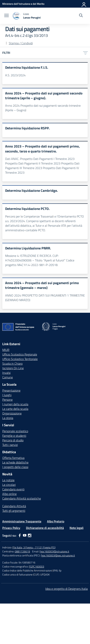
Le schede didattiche (15, 462)
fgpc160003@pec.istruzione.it (58, 555)
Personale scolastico (15, 431)
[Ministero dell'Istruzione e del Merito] (23, 4)
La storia (8, 418)
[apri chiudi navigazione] (6, 16)
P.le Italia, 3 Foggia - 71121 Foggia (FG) (34, 547)
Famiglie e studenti (14, 436)
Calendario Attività (14, 506)
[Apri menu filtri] (85, 53)
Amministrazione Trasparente (22, 521)
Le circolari (9, 485)
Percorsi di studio (13, 440)
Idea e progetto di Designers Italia (66, 589)
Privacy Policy (11, 528)
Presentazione (11, 390)
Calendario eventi (13, 489)
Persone (7, 400)
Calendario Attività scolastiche (22, 498)
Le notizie (8, 480)
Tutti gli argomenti (14, 511)
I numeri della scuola (15, 404)
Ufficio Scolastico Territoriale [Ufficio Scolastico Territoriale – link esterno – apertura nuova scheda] (20, 359)
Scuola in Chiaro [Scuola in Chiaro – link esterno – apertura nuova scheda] (12, 364)
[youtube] (25, 535)
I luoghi (7, 395)
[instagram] (30, 535)
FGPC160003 (36, 566)
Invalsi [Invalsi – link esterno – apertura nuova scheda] (6, 373)
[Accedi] (84, 4)
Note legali (77, 528)
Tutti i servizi (10, 445)
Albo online (9, 494)
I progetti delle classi (15, 467)
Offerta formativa (13, 458)
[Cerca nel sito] (81, 16)
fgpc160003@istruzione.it (54, 551)
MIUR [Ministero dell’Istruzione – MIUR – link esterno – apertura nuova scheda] (6, 350)
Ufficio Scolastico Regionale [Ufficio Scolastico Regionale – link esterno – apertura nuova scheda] (20, 354)
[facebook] (20, 535)
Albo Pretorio (56, 521)
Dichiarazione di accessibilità (45, 528)
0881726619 (22, 551)
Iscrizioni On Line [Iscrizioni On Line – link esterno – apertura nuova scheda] (13, 368)
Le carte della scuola (15, 409)
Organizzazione (12, 413)
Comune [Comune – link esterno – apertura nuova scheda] (8, 377)
